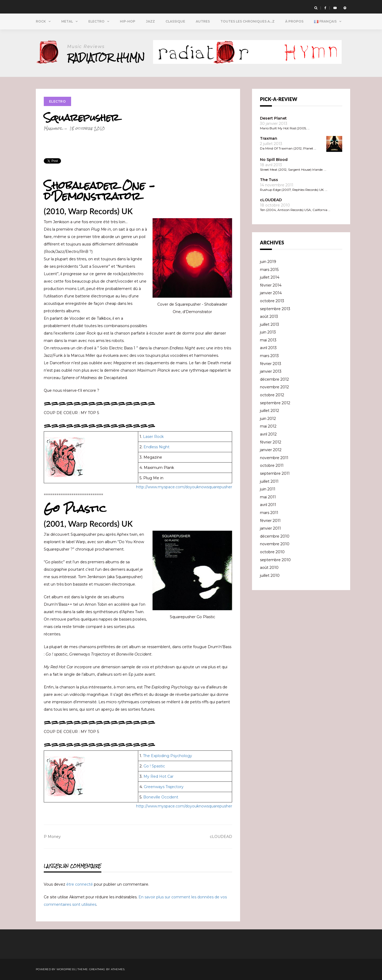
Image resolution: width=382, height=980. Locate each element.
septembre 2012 (275, 403)
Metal (67, 21)
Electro (96, 21)
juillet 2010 (270, 575)
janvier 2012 (271, 450)
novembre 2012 (274, 387)
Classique (175, 21)
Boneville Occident (161, 797)
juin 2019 (268, 262)
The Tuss (269, 180)
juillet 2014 (270, 277)
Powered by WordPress (55, 969)
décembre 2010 (275, 536)
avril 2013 (268, 348)
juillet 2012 (270, 411)
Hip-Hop (128, 21)
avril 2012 (268, 434)
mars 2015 (269, 270)
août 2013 (269, 317)
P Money (52, 837)
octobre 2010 (272, 552)
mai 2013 (268, 340)
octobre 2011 (272, 465)
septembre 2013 (275, 309)
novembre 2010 (275, 544)
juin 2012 (268, 419)
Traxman (269, 138)
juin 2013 (268, 332)
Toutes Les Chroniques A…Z (248, 21)
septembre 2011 (275, 473)
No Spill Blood (274, 160)
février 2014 (271, 285)
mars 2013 (269, 356)
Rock (41, 21)
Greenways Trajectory (164, 787)
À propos (294, 21)
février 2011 (270, 521)
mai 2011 (268, 497)
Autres (203, 21)
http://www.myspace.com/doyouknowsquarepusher (184, 487)
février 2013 (271, 364)
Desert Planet (273, 118)
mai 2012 (268, 426)
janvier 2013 (271, 371)
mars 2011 (269, 513)
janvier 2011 (270, 528)
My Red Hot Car (159, 776)
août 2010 (269, 568)
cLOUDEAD (221, 837)
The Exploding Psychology (168, 756)
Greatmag (97, 969)
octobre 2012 (272, 395)
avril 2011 (268, 505)
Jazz (150, 21)
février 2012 (271, 442)
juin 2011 (268, 489)
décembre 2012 (274, 379)
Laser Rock (153, 437)
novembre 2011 (274, 458)
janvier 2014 (271, 293)
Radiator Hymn (107, 57)
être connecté (80, 884)
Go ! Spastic (154, 766)
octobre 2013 (272, 301)
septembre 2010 (275, 560)
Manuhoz (53, 128)
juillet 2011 (269, 481)
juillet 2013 (270, 324)
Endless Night (157, 447)
